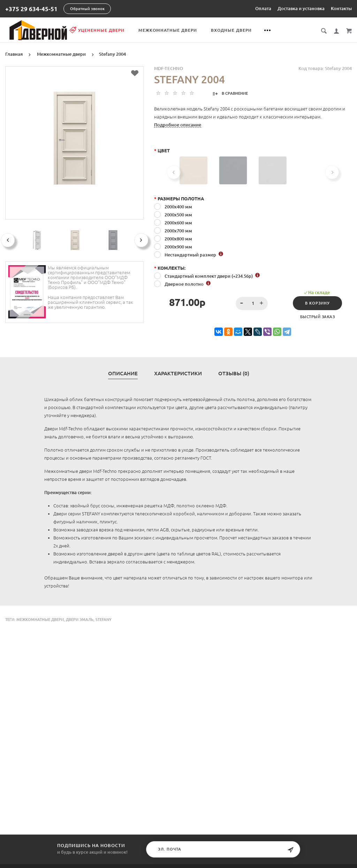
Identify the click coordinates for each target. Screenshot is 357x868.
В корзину (317, 303)
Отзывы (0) (234, 373)
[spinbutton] (252, 303)
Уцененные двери (107, 30)
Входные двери (241, 30)
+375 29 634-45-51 (31, 9)
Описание (123, 373)
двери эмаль (80, 619)
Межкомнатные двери (177, 30)
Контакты (341, 8)
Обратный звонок (87, 9)
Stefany (104, 619)
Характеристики (178, 373)
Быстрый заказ (318, 316)
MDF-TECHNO (169, 68)
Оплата (263, 8)
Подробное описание (178, 124)
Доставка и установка (301, 8)
